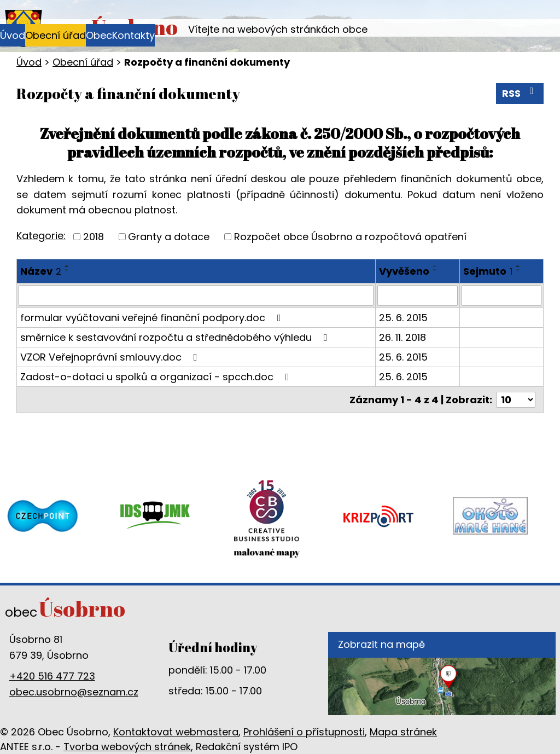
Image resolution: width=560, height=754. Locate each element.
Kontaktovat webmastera (176, 732)
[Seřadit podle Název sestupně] (67, 270)
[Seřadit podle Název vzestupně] (67, 266)
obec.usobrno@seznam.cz (74, 692)
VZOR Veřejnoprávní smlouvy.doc (111, 357)
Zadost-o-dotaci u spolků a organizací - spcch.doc (157, 377)
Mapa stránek (403, 732)
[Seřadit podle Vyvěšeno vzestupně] (435, 266)
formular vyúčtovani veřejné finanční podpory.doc (153, 318)
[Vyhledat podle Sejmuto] (501, 295)
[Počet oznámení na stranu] (516, 400)
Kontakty (133, 35)
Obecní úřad (56, 35)
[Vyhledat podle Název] (196, 295)
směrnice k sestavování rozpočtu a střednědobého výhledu (176, 337)
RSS (520, 93)
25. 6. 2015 (403, 318)
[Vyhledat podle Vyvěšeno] (417, 295)
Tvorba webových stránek (127, 747)
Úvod (13, 35)
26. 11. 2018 (402, 337)
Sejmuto (488, 271)
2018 (94, 237)
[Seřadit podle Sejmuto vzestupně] (518, 266)
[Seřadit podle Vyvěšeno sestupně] (435, 270)
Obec (99, 35)
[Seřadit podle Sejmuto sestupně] (518, 270)
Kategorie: (41, 236)
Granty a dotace (169, 237)
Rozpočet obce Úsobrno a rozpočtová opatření (350, 237)
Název (41, 271)
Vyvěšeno (404, 271)
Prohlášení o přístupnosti (304, 732)
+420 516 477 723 (52, 676)
